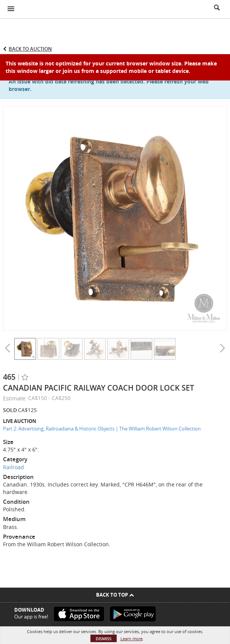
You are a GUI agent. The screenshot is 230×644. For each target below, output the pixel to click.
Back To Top (115, 595)
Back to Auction (30, 49)
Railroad (14, 467)
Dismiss (104, 639)
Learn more (132, 639)
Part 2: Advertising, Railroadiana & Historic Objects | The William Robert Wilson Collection (102, 429)
